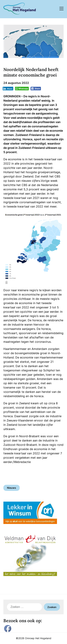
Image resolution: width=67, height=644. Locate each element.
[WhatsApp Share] (22, 89)
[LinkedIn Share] (8, 89)
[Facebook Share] (36, 89)
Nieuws (12, 488)
